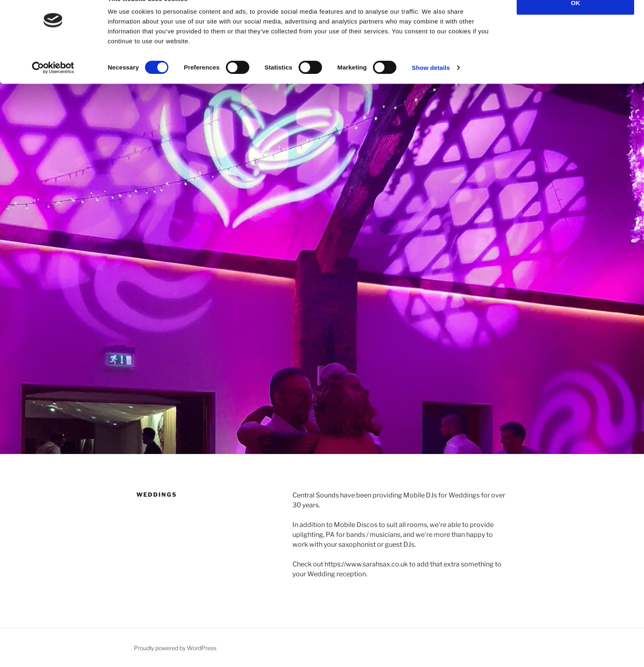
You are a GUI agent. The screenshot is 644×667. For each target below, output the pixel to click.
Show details (431, 86)
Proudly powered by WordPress (175, 648)
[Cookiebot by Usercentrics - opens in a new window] (53, 86)
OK (576, 21)
